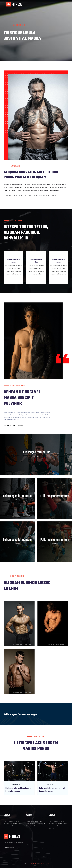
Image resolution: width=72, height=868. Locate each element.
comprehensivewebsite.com (40, 861)
